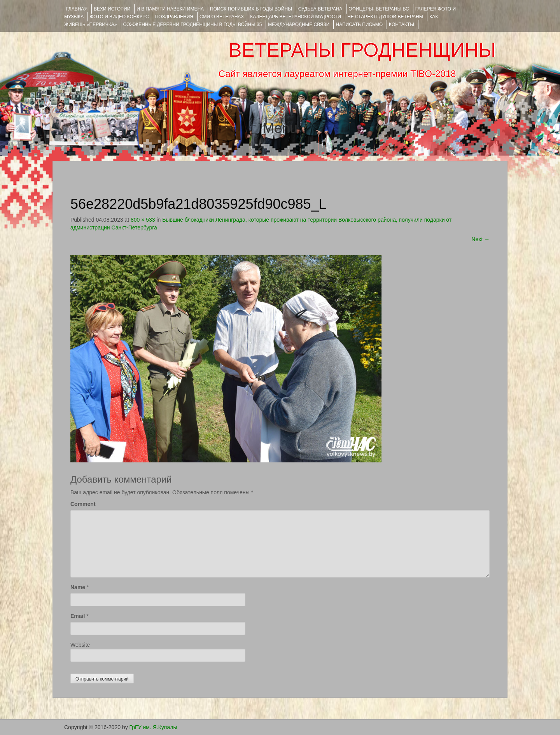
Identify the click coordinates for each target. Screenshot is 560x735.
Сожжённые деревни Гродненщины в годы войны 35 (193, 24)
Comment (83, 504)
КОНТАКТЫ (402, 24)
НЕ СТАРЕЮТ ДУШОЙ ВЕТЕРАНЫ (385, 17)
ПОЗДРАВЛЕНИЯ (174, 17)
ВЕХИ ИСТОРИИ (112, 9)
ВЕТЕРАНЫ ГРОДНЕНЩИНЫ (362, 50)
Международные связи (299, 24)
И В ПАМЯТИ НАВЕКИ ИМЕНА (170, 9)
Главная (77, 9)
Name (78, 587)
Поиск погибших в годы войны (251, 9)
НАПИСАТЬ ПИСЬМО (359, 24)
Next (480, 239)
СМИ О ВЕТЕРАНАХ (222, 17)
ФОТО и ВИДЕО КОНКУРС (119, 17)
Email (78, 616)
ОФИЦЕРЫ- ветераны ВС (379, 9)
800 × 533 (143, 220)
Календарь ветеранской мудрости (296, 17)
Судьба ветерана (320, 9)
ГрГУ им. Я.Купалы (153, 727)
